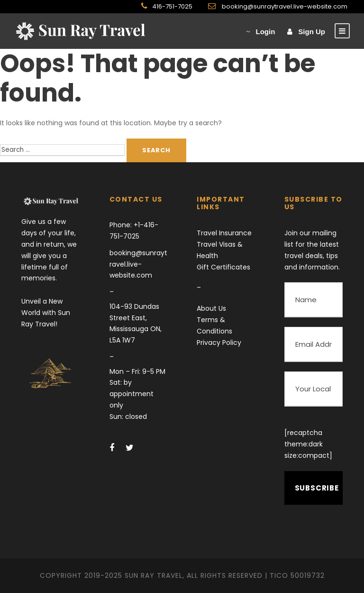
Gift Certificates (223, 267)
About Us (211, 308)
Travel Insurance (224, 233)
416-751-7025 (172, 6)
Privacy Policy (219, 343)
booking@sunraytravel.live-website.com (284, 6)
